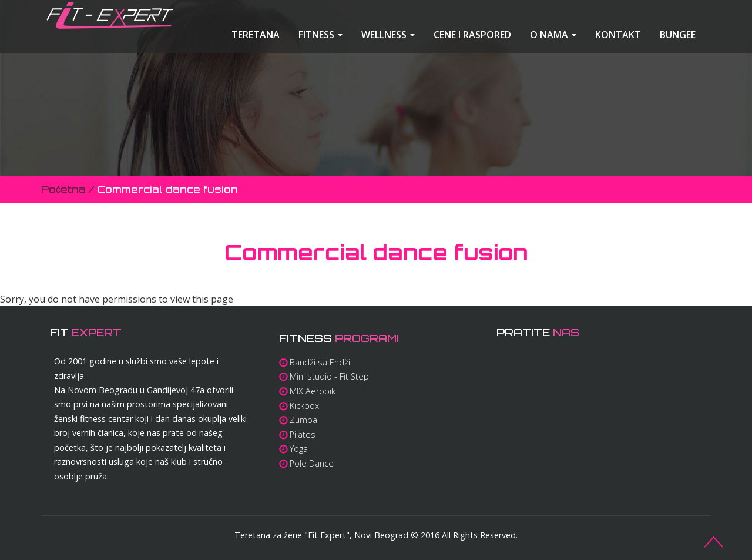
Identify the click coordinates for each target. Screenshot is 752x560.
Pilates (303, 435)
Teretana (256, 35)
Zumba (303, 420)
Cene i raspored (472, 35)
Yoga (299, 449)
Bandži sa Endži (320, 362)
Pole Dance (312, 463)
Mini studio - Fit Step (329, 376)
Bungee (678, 35)
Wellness (388, 35)
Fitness (320, 35)
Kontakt (618, 35)
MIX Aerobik (313, 391)
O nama (553, 35)
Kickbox (304, 406)
